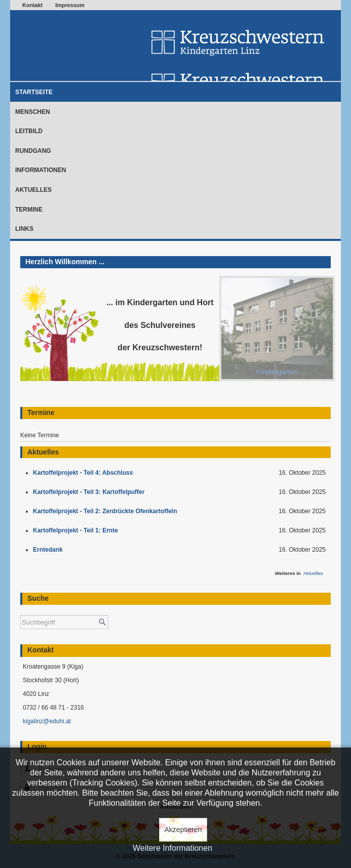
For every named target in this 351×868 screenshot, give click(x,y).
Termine (29, 210)
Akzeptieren (183, 830)
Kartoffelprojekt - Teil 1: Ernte (77, 530)
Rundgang (33, 151)
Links (24, 229)
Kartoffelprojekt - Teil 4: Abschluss (85, 473)
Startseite (34, 92)
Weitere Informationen (172, 848)
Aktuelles (33, 190)
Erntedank (49, 550)
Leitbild (29, 131)
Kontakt (32, 5)
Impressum (70, 5)
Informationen (41, 170)
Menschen (33, 112)
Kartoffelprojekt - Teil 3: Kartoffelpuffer (90, 492)
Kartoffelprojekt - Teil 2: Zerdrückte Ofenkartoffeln (107, 511)
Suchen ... (21, 610)
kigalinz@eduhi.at (47, 721)
